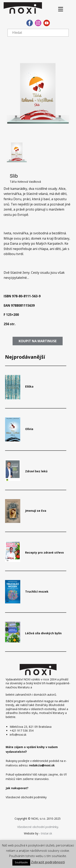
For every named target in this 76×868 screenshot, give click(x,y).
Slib (14, 176)
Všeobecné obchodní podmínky (38, 827)
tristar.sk (47, 833)
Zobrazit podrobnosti (48, 862)
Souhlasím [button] (21, 862)
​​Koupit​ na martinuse (38, 341)
